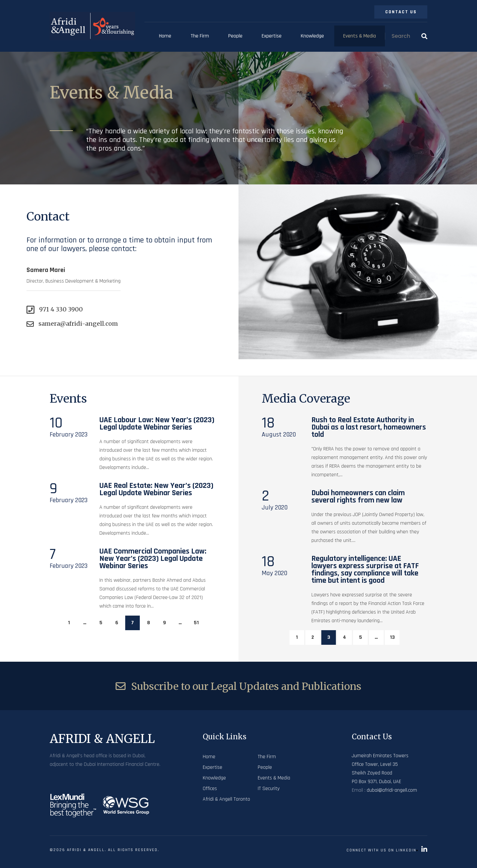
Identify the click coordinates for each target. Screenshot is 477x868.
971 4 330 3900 (55, 310)
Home (165, 36)
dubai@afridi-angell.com (392, 790)
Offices (210, 789)
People (235, 36)
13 (392, 637)
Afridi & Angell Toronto (226, 799)
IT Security (269, 789)
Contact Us (401, 12)
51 (196, 623)
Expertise (272, 36)
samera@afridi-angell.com (72, 324)
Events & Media (360, 36)
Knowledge (312, 36)
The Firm (200, 36)
